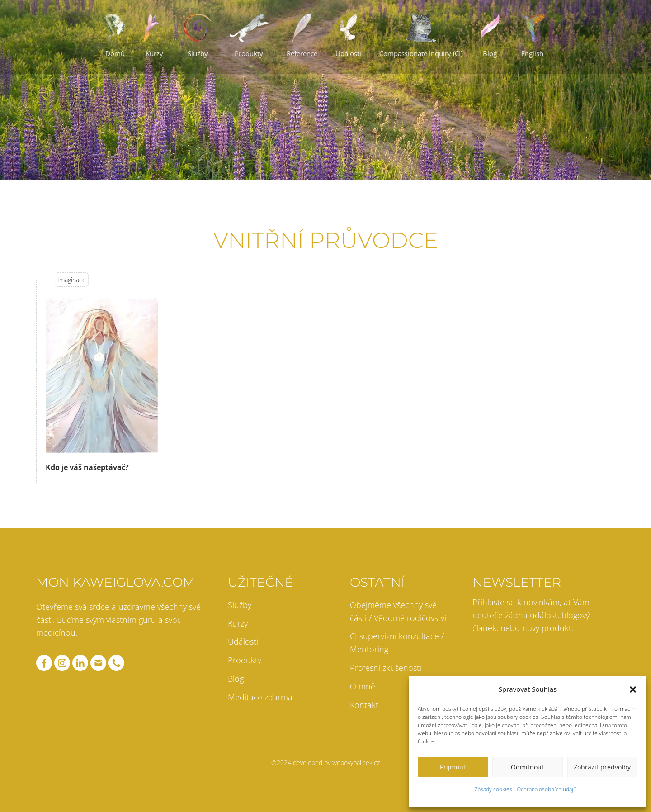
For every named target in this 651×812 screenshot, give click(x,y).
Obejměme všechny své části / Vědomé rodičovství (398, 611)
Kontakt (364, 705)
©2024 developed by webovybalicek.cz (325, 762)
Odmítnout (527, 767)
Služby (240, 605)
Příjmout (453, 767)
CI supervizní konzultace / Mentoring (397, 643)
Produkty (245, 660)
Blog (236, 679)
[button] (633, 689)
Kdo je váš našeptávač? (87, 467)
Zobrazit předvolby (602, 767)
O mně (363, 686)
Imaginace (72, 280)
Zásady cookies (493, 789)
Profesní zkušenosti (386, 668)
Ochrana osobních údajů (547, 789)
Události (243, 641)
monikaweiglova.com (116, 582)
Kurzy (238, 623)
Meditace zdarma (260, 697)
